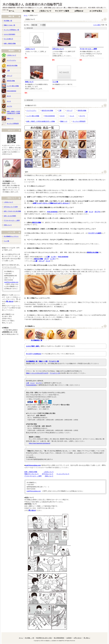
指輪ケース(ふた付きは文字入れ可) (37, 373)
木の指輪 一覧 (28, 11)
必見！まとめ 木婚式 (10, 216)
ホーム (11, 11)
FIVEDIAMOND (31, 385)
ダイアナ (82, 116)
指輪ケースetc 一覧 (9, 25)
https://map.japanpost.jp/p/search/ (40, 443)
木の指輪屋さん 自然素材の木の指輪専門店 (32, 4)
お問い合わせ (78, 638)
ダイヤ (62, 116)
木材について (29, 82)
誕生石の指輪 (37, 222)
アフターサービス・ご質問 (88, 49)
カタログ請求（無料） (33, 346)
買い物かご (87, 638)
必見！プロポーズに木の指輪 (12, 211)
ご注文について (45, 11)
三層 (60, 110)
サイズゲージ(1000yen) (34, 354)
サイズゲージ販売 (62, 11)
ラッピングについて (63, 474)
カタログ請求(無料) (10, 34)
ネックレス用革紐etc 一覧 (11, 30)
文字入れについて (58, 49)
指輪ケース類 (43, 361)
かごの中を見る (96, 11)
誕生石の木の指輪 (47, 110)
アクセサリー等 (55, 373)
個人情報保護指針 (59, 638)
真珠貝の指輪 (82, 110)
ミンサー (54, 257)
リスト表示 (97, 25)
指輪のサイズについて (32, 474)
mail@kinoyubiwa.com (33, 465)
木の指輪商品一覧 (37, 340)
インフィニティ (31, 110)
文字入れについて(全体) (11, 207)
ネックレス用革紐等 (79, 121)
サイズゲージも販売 (95, 233)
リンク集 (55, 82)
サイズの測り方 (8, 39)
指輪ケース (64, 121)
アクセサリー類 (54, 361)
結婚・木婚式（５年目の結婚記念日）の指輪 (41, 121)
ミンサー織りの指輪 (33, 116)
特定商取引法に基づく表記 (44, 638)
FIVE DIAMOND (50, 116)
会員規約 (69, 638)
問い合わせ (32, 510)
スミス (72, 116)
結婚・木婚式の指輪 (31, 472)
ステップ (69, 110)
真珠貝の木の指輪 (93, 252)
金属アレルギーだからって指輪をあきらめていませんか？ (51, 203)
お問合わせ (79, 11)
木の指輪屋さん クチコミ (11, 236)
